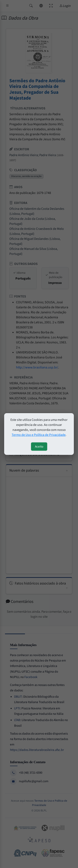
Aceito (39, 447)
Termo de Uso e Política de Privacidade (39, 435)
